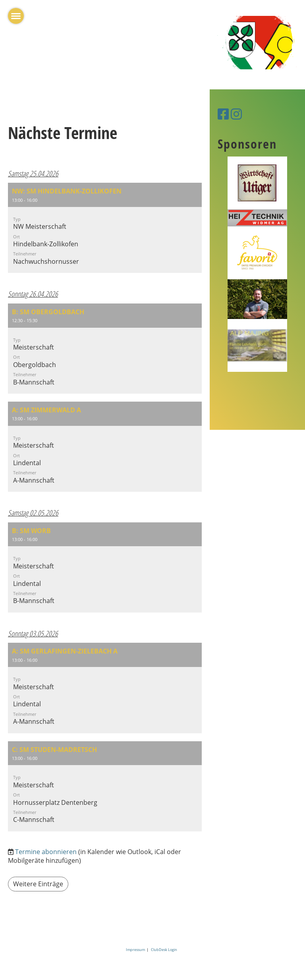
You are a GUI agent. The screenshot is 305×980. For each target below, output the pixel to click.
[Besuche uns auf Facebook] (223, 114)
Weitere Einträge (38, 884)
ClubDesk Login (164, 950)
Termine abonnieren (46, 852)
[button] (105, 228)
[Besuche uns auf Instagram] (236, 114)
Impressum (136, 950)
